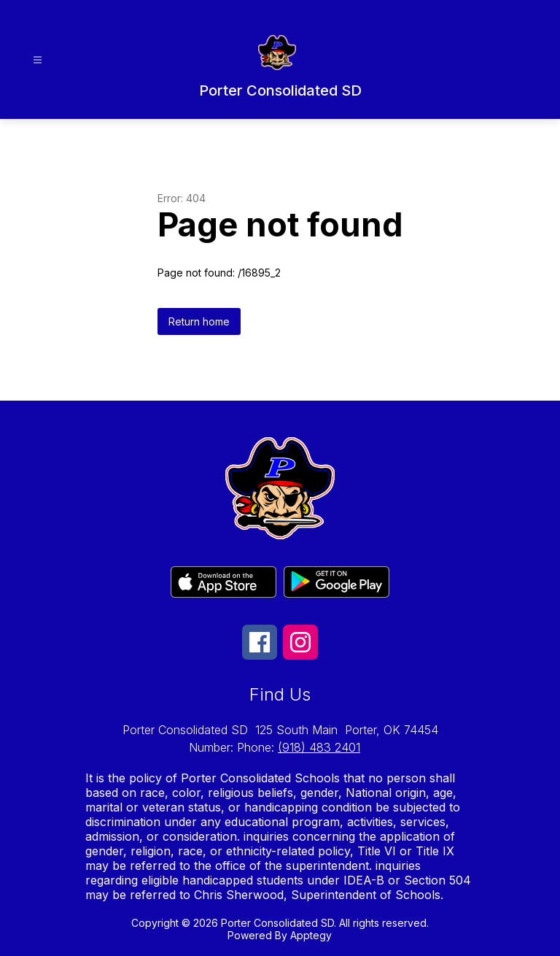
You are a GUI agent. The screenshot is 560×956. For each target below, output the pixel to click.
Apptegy (311, 935)
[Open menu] (38, 60)
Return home (199, 321)
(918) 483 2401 (319, 747)
